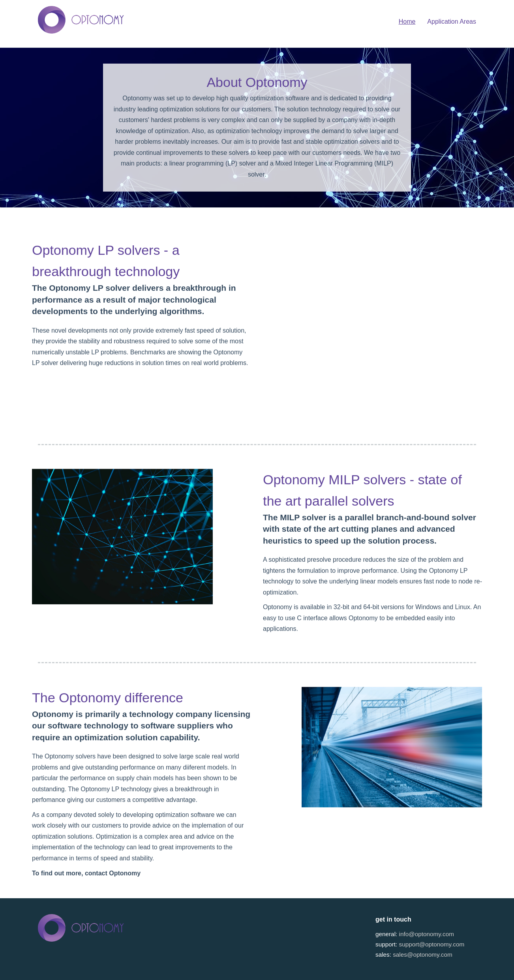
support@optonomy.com (432, 944)
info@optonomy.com (427, 934)
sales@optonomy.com (422, 955)
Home (407, 22)
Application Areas (452, 22)
